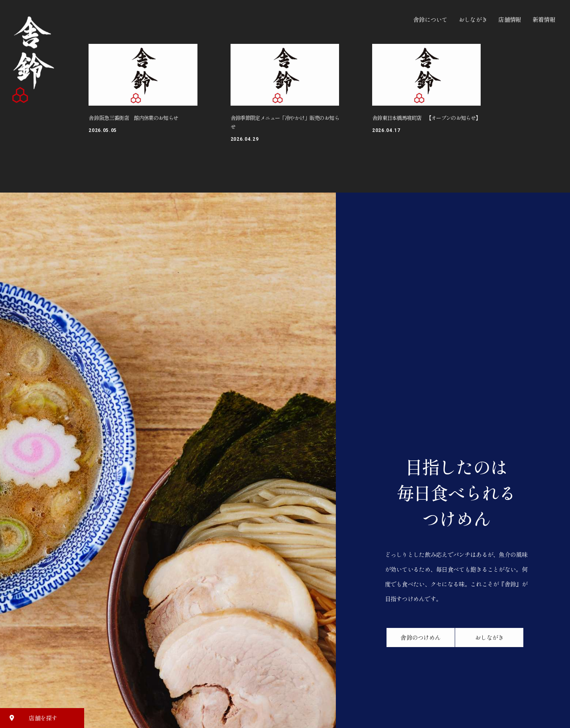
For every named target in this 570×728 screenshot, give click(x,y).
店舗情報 (510, 19)
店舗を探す (31, 717)
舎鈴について (430, 19)
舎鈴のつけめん (420, 637)
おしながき (473, 19)
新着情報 (544, 19)
